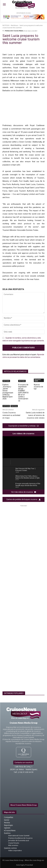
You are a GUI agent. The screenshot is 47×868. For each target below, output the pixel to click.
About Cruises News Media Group (24, 805)
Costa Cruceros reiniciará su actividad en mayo (11, 415)
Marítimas (14, 25)
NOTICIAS (6, 25)
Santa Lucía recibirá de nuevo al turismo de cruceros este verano (35, 415)
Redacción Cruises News (14, 31)
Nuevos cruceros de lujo (38, 387)
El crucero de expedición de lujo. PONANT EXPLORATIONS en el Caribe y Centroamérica (23, 393)
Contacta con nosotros (23, 763)
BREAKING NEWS (38, 380)
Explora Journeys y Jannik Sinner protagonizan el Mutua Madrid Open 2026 (8, 392)
